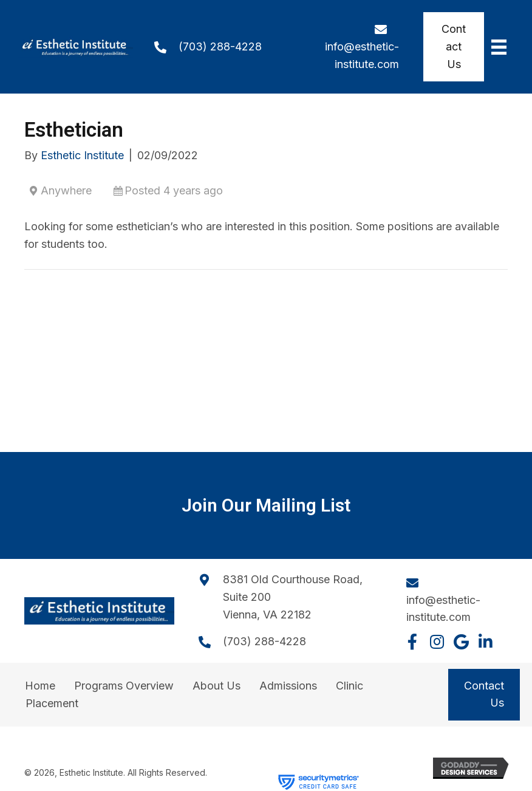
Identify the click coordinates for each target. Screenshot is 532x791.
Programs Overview (124, 686)
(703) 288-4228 (220, 46)
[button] (412, 642)
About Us (217, 686)
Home (40, 686)
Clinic (350, 686)
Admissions (288, 686)
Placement (52, 703)
